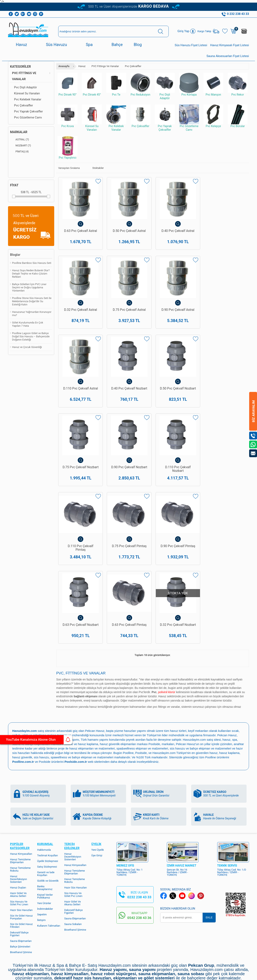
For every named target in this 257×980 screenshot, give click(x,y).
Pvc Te (116, 85)
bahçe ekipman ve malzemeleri (93, 702)
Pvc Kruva (68, 116)
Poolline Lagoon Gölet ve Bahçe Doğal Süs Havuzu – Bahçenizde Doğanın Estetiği (31, 336)
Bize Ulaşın (128, 934)
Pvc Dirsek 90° (68, 85)
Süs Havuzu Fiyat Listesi (191, 45)
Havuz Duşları (18, 833)
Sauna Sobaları (73, 869)
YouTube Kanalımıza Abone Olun (38, 740)
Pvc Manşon (213, 85)
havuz (214, 698)
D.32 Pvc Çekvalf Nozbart (129, 567)
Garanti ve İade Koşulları (46, 819)
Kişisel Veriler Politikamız (45, 841)
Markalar (19, 132)
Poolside (154, 689)
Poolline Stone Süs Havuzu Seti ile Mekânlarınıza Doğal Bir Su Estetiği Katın (32, 301)
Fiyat (14, 185)
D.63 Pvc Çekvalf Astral (80, 230)
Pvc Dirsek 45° (92, 85)
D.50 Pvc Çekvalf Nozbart (80, 400)
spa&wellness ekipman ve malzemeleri (142, 694)
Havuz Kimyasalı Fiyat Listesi (230, 45)
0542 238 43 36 (139, 863)
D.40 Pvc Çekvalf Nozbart (225, 316)
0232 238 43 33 (139, 842)
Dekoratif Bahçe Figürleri (19, 879)
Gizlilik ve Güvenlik (48, 826)
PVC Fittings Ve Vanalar (24, 76)
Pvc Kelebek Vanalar (28, 99)
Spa (89, 45)
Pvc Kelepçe (213, 116)
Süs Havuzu (57, 45)
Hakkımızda (44, 795)
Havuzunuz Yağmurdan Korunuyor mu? (32, 314)
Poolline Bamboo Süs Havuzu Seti (32, 263)
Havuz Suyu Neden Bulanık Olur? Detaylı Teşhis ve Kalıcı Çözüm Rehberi (31, 274)
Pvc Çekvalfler (23, 105)
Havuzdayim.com (194, 685)
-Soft (109, 975)
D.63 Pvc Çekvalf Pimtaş (80, 565)
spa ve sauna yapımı (65, 685)
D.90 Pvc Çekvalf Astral (128, 314)
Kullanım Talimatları (49, 871)
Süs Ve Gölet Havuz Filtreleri (21, 871)
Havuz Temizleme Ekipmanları (20, 806)
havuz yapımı (21, 685)
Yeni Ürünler (44, 848)
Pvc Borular (238, 116)
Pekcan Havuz (95, 676)
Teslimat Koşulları (47, 801)
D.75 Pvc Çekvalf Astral (80, 314)
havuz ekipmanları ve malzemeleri (92, 694)
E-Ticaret (117, 975)
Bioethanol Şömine (21, 897)
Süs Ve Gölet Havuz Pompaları (21, 862)
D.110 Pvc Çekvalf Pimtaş (80, 483)
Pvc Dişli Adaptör (25, 87)
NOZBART (20, 146)
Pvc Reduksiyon (140, 85)
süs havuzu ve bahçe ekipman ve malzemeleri (201, 694)
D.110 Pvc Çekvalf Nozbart (225, 400)
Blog (138, 45)
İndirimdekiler (45, 854)
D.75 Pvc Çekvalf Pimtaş (128, 481)
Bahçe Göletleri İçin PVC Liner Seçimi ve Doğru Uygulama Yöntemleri (29, 287)
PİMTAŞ (19, 152)
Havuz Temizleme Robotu (20, 814)
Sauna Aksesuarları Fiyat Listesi (228, 56)
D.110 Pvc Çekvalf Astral (177, 314)
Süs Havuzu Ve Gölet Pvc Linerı (19, 848)
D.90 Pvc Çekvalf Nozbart (177, 400)
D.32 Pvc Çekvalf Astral (225, 230)
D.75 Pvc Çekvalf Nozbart (129, 400)
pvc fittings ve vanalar (166, 652)
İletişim (41, 865)
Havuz (21, 45)
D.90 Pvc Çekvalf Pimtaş (177, 481)
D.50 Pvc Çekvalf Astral (128, 230)
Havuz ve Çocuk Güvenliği (27, 347)
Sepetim (42, 860)
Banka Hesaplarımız (45, 833)
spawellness (59, 702)
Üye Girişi (97, 801)
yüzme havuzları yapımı (130, 676)
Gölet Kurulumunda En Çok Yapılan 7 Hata (28, 324)
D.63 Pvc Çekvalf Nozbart (225, 483)
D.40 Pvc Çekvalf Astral (177, 230)
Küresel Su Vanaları (27, 93)
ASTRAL (19, 140)
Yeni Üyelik (98, 795)
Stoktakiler (95, 168)
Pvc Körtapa (189, 85)
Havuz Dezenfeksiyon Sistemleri (18, 824)
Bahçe (117, 45)
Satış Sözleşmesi (47, 812)
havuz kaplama (230, 698)
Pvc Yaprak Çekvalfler (28, 111)
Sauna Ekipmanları (21, 886)
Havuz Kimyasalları (21, 799)
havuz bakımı (41, 685)
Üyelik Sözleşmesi (48, 806)
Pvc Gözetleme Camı (28, 117)
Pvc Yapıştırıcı (68, 148)
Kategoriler (20, 67)
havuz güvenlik (22, 702)
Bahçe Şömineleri (20, 892)
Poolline (68, 689)
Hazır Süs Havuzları (21, 855)
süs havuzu (42, 702)
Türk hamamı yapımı (95, 685)
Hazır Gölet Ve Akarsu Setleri (18, 840)
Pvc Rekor (238, 85)
